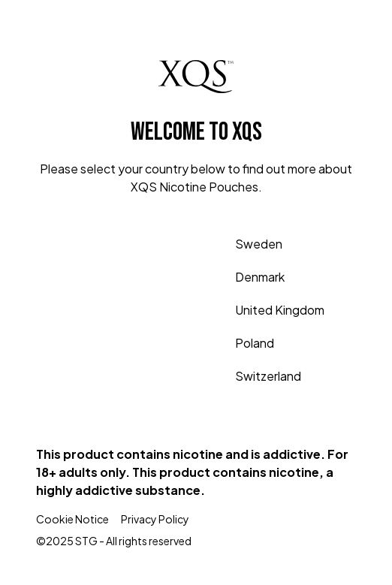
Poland (240, 343)
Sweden (244, 244)
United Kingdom (265, 310)
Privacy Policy (155, 519)
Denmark (245, 277)
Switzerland (253, 376)
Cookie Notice (72, 519)
